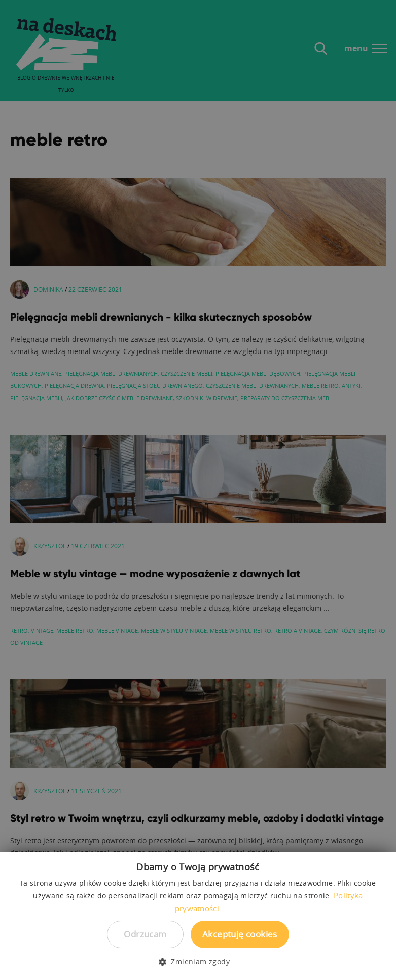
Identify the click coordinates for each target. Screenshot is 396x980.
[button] (198, 962)
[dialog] (198, 490)
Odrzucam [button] (145, 934)
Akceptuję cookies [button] (240, 934)
